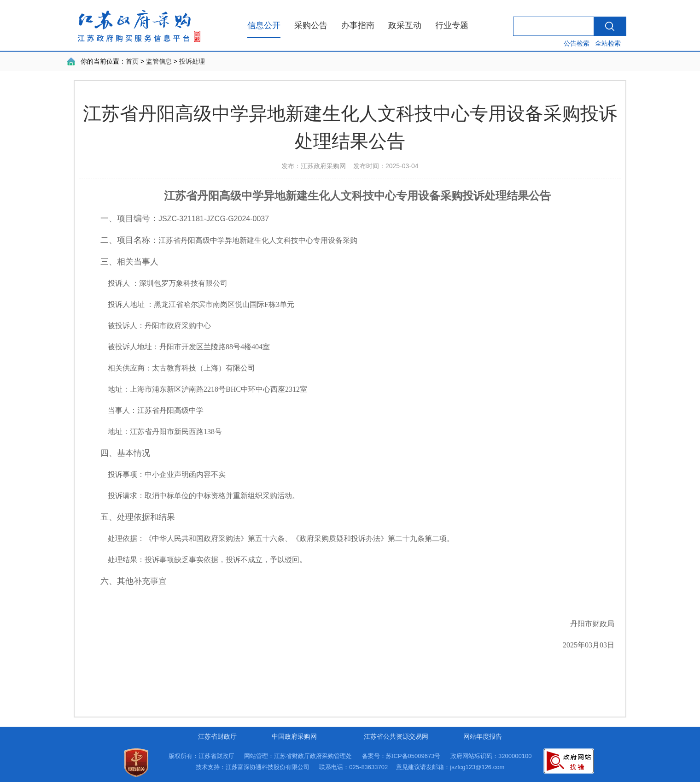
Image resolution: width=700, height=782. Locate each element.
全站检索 (608, 43)
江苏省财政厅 (217, 736)
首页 (132, 61)
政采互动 (405, 25)
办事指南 (358, 25)
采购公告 (311, 25)
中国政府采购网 (294, 736)
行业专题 (452, 25)
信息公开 (264, 25)
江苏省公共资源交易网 (396, 736)
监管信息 (159, 61)
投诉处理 (192, 61)
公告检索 (577, 43)
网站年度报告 (483, 736)
